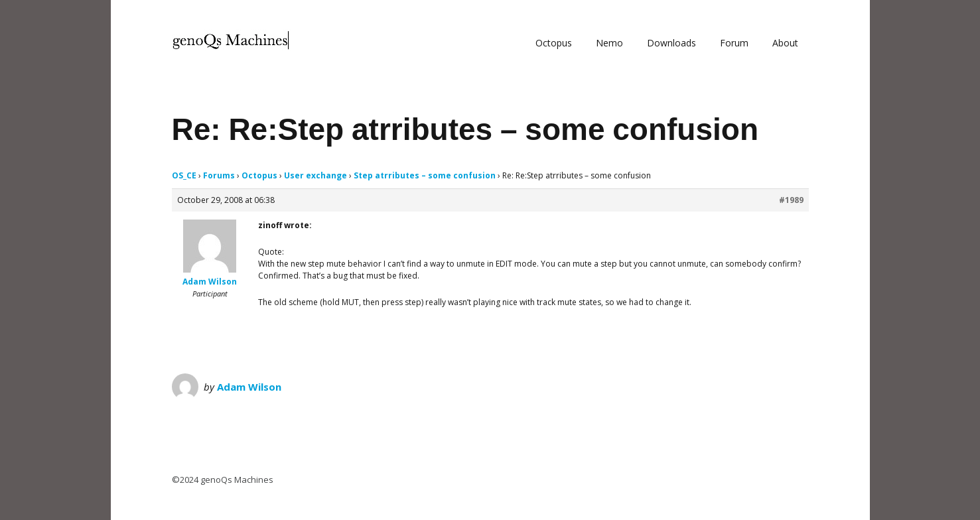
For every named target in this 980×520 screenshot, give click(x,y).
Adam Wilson (249, 387)
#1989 (791, 200)
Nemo (609, 43)
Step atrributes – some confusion (425, 175)
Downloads (671, 43)
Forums (219, 175)
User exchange (315, 175)
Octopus (554, 43)
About (785, 43)
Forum (734, 43)
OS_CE (184, 175)
